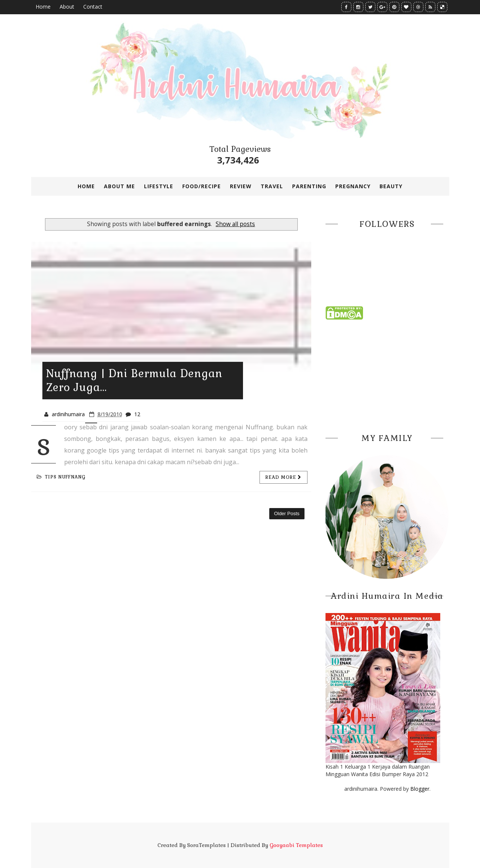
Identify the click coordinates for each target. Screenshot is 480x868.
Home (43, 7)
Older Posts (287, 513)
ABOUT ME (119, 186)
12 (137, 414)
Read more (283, 477)
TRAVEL (272, 186)
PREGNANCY (353, 186)
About (67, 7)
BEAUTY (391, 186)
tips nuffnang (61, 477)
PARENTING (309, 186)
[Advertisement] (387, 374)
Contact (93, 7)
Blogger (420, 789)
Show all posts (235, 224)
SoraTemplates (206, 845)
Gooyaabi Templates (296, 845)
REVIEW (241, 186)
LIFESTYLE (159, 186)
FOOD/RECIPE (202, 186)
